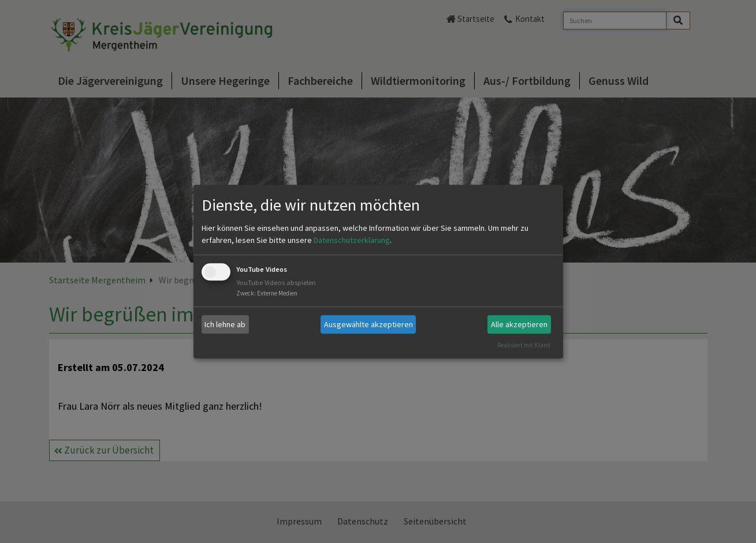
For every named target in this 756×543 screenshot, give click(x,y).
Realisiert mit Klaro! (524, 345)
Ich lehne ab (225, 324)
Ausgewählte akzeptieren (368, 324)
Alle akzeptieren (519, 324)
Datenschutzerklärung (352, 241)
